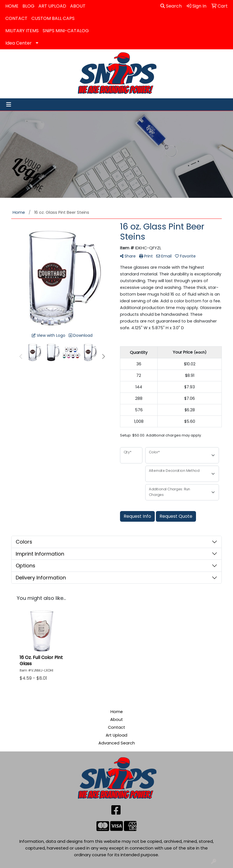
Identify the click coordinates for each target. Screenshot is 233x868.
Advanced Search (117, 743)
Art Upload (117, 735)
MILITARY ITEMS (22, 31)
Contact (117, 727)
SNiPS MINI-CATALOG (66, 31)
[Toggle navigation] (9, 105)
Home (117, 712)
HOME (12, 6)
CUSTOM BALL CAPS (53, 18)
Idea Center (19, 43)
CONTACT (16, 18)
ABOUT (78, 6)
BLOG (28, 6)
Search (171, 6)
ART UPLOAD (52, 6)
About (117, 720)
